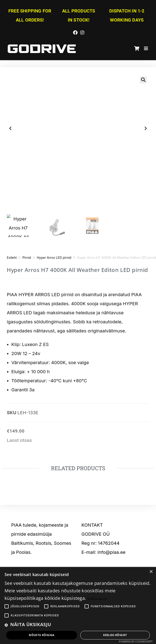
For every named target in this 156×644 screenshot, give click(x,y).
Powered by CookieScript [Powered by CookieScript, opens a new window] (136, 641)
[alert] (78, 605)
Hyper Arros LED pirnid (54, 258)
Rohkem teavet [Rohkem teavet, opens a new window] (97, 599)
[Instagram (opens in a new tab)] (82, 32)
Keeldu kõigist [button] (115, 635)
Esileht (12, 258)
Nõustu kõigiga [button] (42, 635)
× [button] (151, 572)
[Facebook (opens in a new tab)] (75, 32)
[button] (143, 80)
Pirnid (27, 258)
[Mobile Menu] (144, 49)
